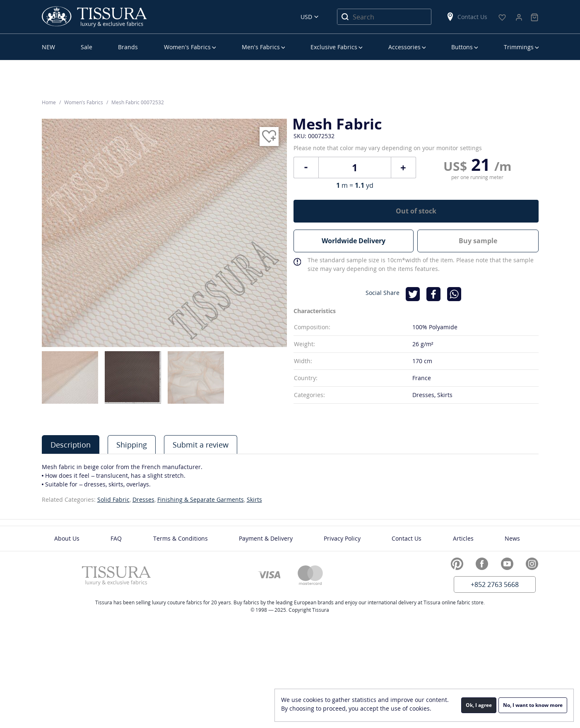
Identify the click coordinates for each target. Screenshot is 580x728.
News (512, 538)
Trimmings (519, 47)
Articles (463, 538)
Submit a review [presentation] (201, 445)
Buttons (462, 47)
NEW (48, 47)
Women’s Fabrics (187, 47)
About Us (67, 538)
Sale (87, 47)
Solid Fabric (113, 499)
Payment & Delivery (266, 538)
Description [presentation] (71, 445)
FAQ (116, 538)
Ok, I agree (479, 705)
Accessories (404, 47)
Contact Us (467, 17)
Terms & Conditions (180, 538)
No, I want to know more (533, 705)
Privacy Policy (342, 538)
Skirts (254, 499)
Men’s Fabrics (261, 47)
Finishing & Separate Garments (201, 499)
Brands (128, 47)
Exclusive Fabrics (334, 47)
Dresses (143, 499)
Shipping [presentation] (132, 445)
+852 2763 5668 (495, 584)
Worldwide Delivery (354, 241)
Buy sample (478, 241)
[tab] (71, 444)
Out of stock (416, 211)
